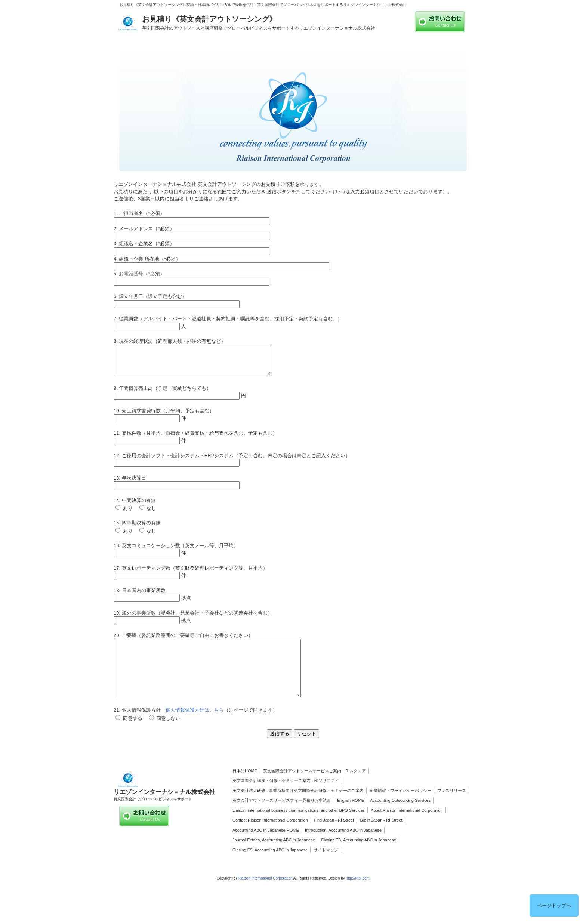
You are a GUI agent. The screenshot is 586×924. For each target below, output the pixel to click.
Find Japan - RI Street (334, 837)
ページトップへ (554, 905)
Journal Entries (246, 857)
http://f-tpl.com (357, 895)
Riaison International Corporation (265, 895)
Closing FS (243, 867)
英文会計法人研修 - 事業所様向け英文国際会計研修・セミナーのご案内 (298, 807)
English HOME (351, 817)
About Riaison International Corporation (407, 827)
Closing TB (331, 857)
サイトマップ (326, 867)
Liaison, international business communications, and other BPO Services (299, 827)
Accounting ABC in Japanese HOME (266, 847)
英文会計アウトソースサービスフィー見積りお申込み (282, 817)
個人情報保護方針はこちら (195, 727)
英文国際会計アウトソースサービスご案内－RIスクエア (314, 788)
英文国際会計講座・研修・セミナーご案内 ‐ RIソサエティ (286, 797)
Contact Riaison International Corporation (270, 837)
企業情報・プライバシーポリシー (400, 807)
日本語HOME (245, 788)
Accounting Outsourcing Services (400, 817)
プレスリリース (452, 807)
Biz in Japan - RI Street (381, 837)
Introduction (316, 847)
